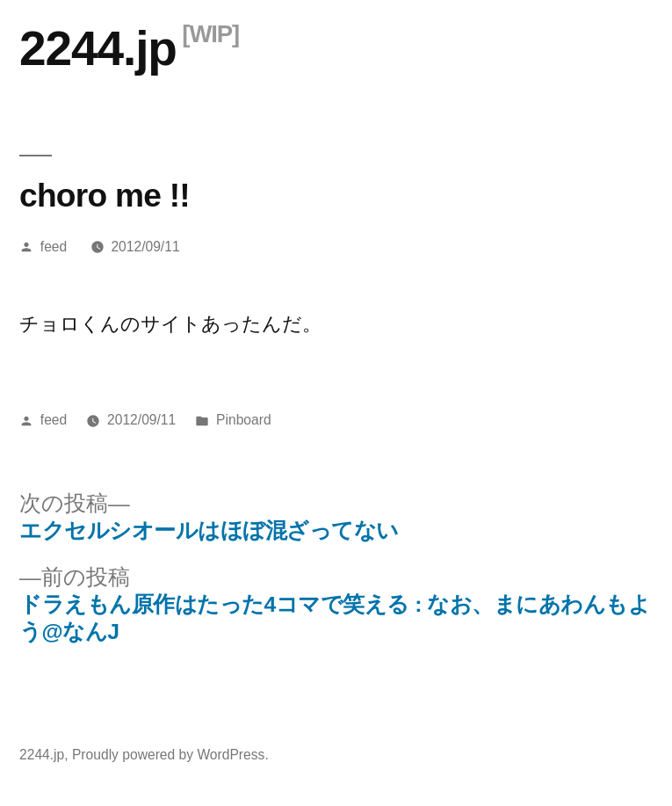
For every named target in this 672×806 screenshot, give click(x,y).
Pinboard (244, 420)
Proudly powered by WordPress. (170, 755)
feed (54, 247)
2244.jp (98, 48)
